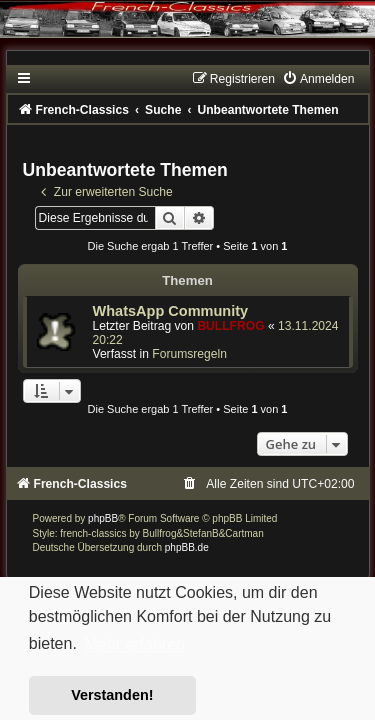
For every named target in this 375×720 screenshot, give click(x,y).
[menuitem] (318, 79)
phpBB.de (187, 547)
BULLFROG (230, 326)
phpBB (103, 518)
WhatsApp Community (171, 311)
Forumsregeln (189, 354)
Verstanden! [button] (112, 695)
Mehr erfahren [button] (134, 644)
